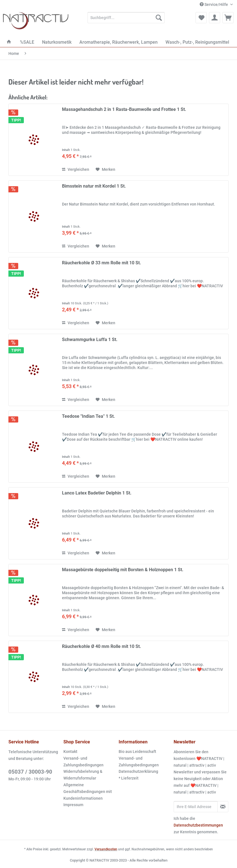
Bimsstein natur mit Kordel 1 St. (94, 186)
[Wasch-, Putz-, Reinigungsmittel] (197, 42)
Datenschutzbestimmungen (198, 825)
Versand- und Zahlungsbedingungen (83, 762)
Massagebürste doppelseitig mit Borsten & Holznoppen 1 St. (123, 570)
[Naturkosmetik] (57, 42)
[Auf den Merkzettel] (105, 169)
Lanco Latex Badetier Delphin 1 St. (97, 493)
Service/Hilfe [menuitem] (214, 4)
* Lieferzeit (129, 778)
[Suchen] (159, 18)
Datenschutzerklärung (138, 771)
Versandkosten (106, 849)
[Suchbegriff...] (126, 18)
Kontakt (70, 752)
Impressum (73, 805)
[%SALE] (27, 42)
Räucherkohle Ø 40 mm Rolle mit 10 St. (102, 646)
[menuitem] (126, 20)
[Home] (9, 42)
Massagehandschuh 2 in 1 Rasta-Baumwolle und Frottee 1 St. (124, 109)
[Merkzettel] (201, 18)
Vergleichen (76, 169)
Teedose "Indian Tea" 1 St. (88, 416)
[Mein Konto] (215, 18)
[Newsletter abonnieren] (223, 807)
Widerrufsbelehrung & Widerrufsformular (83, 775)
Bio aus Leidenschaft (137, 752)
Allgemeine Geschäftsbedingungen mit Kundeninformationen (88, 792)
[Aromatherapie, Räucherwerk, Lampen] (118, 42)
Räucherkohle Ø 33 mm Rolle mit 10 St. (102, 263)
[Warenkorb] (228, 18)
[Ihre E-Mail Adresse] (196, 807)
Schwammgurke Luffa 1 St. (90, 340)
